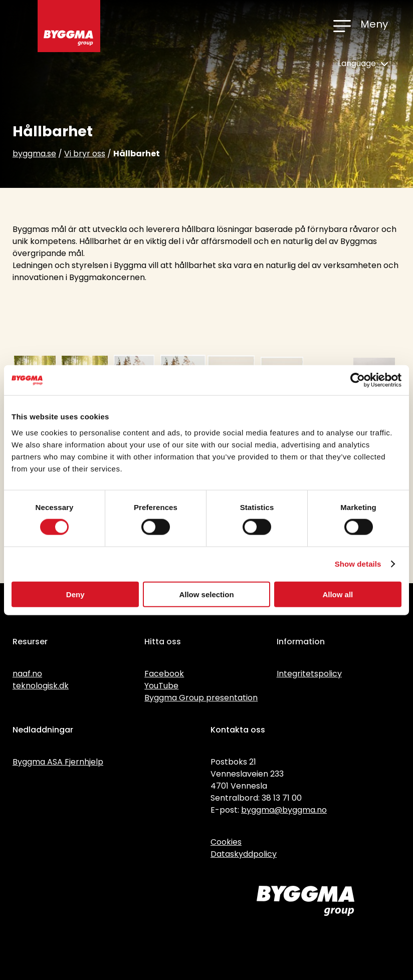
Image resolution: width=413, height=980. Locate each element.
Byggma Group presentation (201, 698)
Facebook (164, 674)
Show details (358, 564)
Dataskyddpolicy (244, 854)
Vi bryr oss (85, 154)
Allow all (338, 594)
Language (363, 63)
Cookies (226, 842)
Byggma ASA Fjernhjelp (58, 762)
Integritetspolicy (309, 674)
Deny (75, 594)
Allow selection (206, 594)
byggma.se (34, 154)
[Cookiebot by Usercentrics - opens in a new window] (358, 380)
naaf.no (27, 674)
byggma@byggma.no (284, 810)
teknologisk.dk (41, 686)
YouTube (161, 686)
